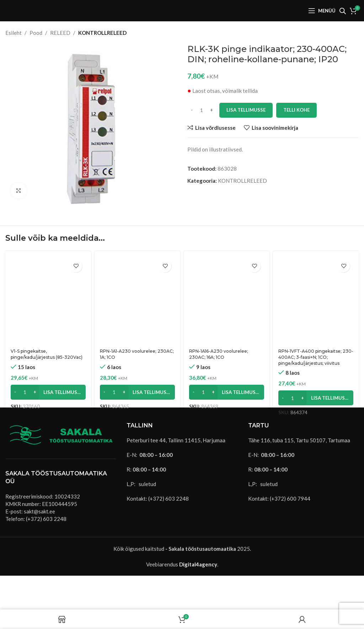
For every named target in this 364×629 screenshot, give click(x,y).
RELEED (60, 33)
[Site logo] (32, 10)
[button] (48, 392)
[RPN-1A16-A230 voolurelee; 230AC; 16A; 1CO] (227, 301)
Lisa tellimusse (246, 110)
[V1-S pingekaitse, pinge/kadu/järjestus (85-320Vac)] (48, 301)
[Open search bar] (343, 11)
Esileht (14, 33)
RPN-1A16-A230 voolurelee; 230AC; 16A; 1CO (219, 354)
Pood (36, 33)
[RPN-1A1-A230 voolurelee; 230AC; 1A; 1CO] (137, 301)
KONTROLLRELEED (102, 33)
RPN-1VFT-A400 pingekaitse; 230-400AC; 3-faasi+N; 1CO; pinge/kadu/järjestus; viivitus (316, 357)
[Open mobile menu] (322, 11)
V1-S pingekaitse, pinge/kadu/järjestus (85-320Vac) (47, 354)
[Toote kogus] (202, 110)
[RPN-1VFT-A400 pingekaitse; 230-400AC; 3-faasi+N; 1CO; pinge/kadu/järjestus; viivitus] (316, 301)
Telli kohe (296, 110)
